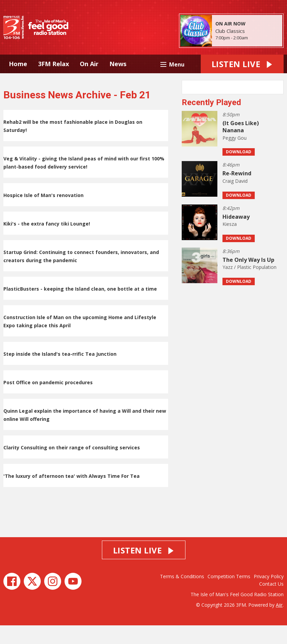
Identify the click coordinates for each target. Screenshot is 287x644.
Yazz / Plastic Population (249, 286)
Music (146, 64)
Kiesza (230, 243)
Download (239, 170)
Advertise (23, 82)
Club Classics (230, 31)
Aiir (279, 623)
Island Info (65, 82)
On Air (89, 64)
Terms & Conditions (182, 595)
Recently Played (211, 121)
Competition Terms (229, 595)
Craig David (235, 200)
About (101, 82)
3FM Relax (53, 64)
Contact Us (271, 602)
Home (18, 64)
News (118, 64)
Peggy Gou (235, 157)
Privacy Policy (269, 595)
